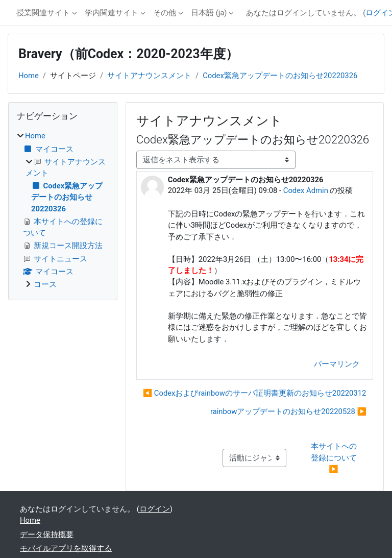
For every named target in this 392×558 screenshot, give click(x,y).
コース (45, 284)
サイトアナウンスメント (149, 76)
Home (29, 76)
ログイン (155, 509)
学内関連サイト (112, 13)
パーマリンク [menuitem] (337, 364)
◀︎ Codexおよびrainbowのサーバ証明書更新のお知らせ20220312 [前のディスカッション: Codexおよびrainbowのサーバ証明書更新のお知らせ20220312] (255, 393)
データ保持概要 (47, 535)
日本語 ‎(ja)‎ (209, 13)
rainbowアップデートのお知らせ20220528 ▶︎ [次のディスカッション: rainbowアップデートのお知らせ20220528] (288, 411)
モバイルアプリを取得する (66, 548)
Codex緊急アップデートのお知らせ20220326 (280, 76)
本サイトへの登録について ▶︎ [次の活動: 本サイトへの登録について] (335, 457)
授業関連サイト (43, 13)
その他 (165, 13)
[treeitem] (63, 210)
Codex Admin (306, 190)
